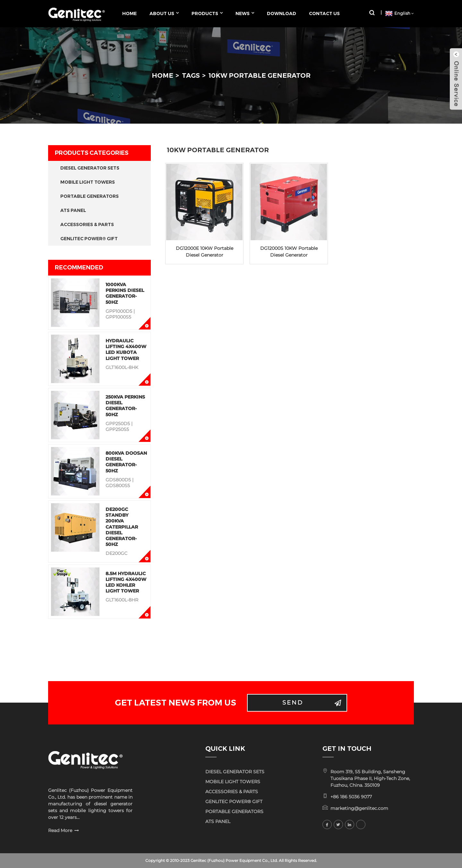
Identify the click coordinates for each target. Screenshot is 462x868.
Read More (60, 830)
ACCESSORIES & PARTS (87, 224)
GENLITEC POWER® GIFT (89, 239)
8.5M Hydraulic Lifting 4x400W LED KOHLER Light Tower (126, 582)
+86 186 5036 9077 (351, 797)
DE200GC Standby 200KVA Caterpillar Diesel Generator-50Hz (122, 527)
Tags (191, 75)
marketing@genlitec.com (359, 808)
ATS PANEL (73, 210)
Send (293, 703)
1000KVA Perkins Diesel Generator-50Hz (125, 293)
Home (163, 75)
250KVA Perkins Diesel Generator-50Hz (125, 406)
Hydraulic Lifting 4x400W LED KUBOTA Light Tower (126, 350)
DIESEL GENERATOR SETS (90, 168)
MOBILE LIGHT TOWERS (88, 182)
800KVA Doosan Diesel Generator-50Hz (126, 462)
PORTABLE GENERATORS (90, 196)
